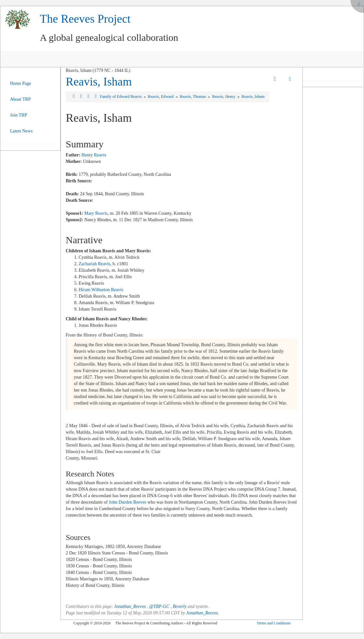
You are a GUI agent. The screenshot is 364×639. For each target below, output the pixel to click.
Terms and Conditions (273, 623)
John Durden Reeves (128, 502)
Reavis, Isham (99, 82)
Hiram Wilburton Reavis (101, 290)
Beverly (180, 606)
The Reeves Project (85, 19)
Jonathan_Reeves (130, 606)
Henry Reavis (94, 155)
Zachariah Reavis (95, 264)
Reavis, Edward (161, 97)
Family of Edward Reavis (121, 97)
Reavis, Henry (224, 97)
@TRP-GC (159, 606)
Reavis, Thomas (193, 97)
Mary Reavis (96, 213)
